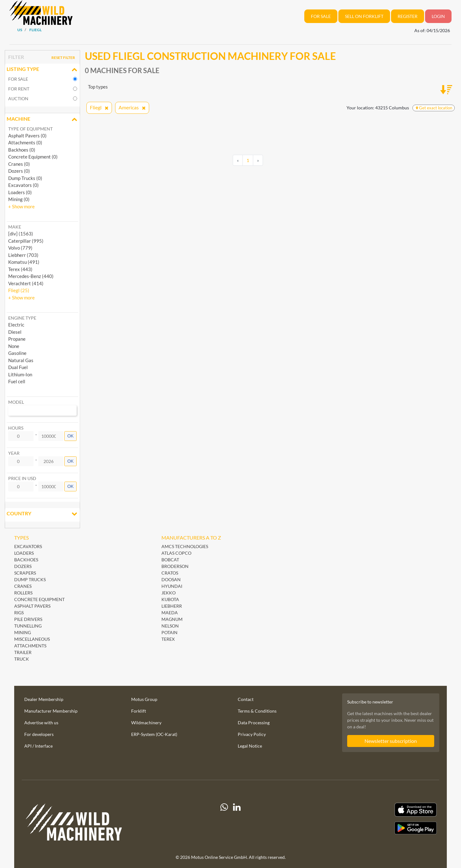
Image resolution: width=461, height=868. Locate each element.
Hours (16, 428)
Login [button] (438, 16)
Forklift (139, 711)
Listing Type (42, 70)
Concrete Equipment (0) (33, 157)
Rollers (23, 593)
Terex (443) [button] (20, 269)
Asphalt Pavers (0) (27, 136)
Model (16, 402)
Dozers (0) (19, 171)
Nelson (170, 626)
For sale (18, 79)
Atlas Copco (176, 553)
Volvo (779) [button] (20, 248)
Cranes (23, 586)
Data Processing (254, 723)
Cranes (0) (19, 164)
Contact (246, 699)
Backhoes (26, 560)
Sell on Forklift (364, 16)
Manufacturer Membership (51, 711)
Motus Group (144, 699)
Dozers (23, 566)
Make (15, 227)
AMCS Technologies (185, 546)
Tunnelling (28, 626)
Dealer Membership (44, 699)
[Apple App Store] (373, 810)
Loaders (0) (20, 192)
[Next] (258, 160)
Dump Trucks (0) (25, 178)
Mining (23, 632)
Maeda (170, 613)
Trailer (23, 652)
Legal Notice (250, 746)
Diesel (15, 332)
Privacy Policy (252, 734)
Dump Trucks (30, 579)
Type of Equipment (30, 129)
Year (14, 453)
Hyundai (172, 586)
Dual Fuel (18, 367)
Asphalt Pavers (32, 606)
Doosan (171, 579)
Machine (42, 119)
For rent (19, 89)
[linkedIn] (237, 825)
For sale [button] (321, 16)
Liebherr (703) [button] (23, 255)
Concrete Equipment (39, 599)
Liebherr (172, 606)
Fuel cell (17, 381)
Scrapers (25, 573)
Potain (169, 632)
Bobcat (170, 560)
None (14, 346)
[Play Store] (373, 828)
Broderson (175, 566)
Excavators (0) (23, 185)
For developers (39, 734)
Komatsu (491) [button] (24, 262)
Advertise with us (41, 723)
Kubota (170, 599)
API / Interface (38, 746)
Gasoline (17, 353)
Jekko (169, 593)
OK (70, 436)
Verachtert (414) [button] (26, 283)
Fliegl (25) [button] (19, 290)
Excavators (28, 546)
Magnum (172, 619)
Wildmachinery (146, 723)
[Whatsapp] (224, 825)
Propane (17, 339)
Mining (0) (19, 199)
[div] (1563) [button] (21, 234)
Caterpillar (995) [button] (26, 241)
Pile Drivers (28, 619)
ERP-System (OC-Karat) (154, 734)
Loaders (24, 553)
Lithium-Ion (20, 374)
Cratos (170, 573)
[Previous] (238, 160)
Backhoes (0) (22, 150)
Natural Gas (21, 360)
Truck (22, 659)
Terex (168, 639)
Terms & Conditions (257, 711)
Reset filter (63, 58)
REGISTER (408, 16)
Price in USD (22, 478)
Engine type (22, 318)
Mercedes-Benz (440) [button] (31, 276)
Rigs (19, 613)
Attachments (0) (25, 142)
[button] (21, 206)
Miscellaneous (32, 639)
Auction (18, 98)
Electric (16, 325)
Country (42, 514)
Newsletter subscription (391, 741)
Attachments (30, 646)
